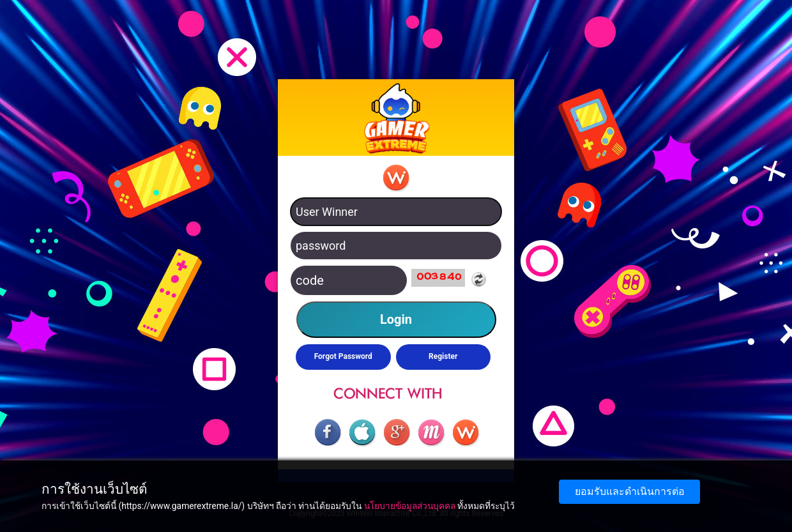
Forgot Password (343, 356)
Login (396, 319)
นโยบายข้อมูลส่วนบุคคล (410, 506)
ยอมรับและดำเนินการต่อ (630, 491)
